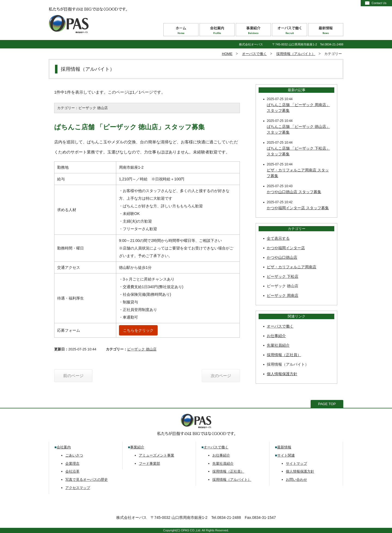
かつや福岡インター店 (286, 248)
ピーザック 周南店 (283, 295)
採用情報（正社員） (284, 355)
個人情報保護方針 (282, 374)
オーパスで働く (254, 54)
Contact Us (379, 3)
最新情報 (284, 447)
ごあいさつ (74, 455)
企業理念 (72, 463)
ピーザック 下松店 (283, 276)
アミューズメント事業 (157, 455)
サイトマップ (296, 463)
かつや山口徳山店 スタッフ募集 (294, 192)
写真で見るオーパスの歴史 (87, 480)
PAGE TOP (327, 404)
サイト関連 (286, 455)
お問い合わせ (296, 480)
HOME (227, 54)
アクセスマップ (78, 488)
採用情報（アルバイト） (296, 54)
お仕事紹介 (276, 336)
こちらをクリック (138, 330)
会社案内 (64, 447)
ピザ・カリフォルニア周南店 (292, 267)
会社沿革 (72, 471)
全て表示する (278, 238)
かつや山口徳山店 (282, 257)
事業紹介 (137, 447)
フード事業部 (149, 463)
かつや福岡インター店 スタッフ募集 (298, 208)
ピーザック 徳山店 (142, 349)
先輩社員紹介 (278, 345)
